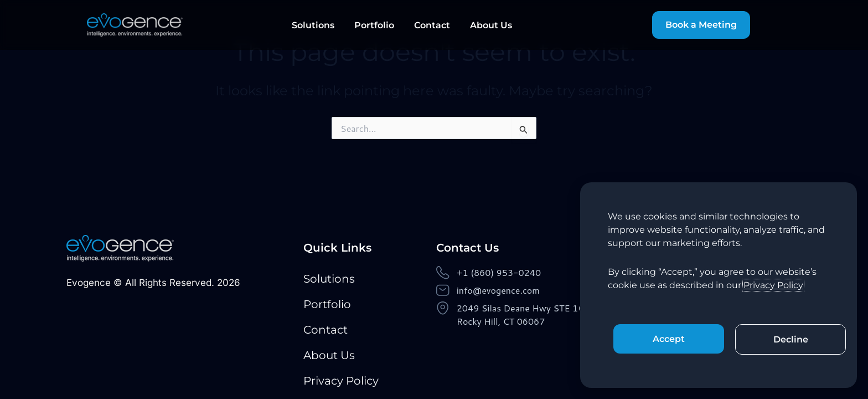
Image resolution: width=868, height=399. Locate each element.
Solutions (313, 25)
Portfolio (374, 25)
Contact (432, 25)
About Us (491, 25)
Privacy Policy (341, 381)
